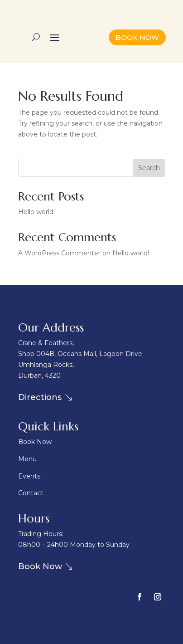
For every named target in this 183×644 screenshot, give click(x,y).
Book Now (35, 442)
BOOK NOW (137, 37)
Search (149, 168)
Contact (31, 493)
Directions (40, 397)
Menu (27, 459)
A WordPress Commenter (59, 253)
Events (29, 476)
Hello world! (36, 212)
